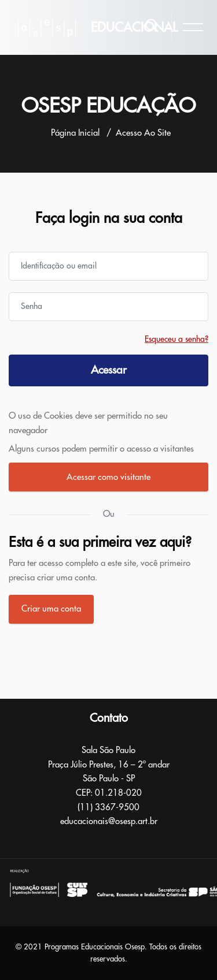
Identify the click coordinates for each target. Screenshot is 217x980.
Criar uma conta (51, 609)
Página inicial (75, 133)
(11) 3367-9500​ (108, 808)
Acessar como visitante (108, 477)
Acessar (109, 370)
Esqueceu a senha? (176, 339)
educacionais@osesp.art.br (109, 821)
